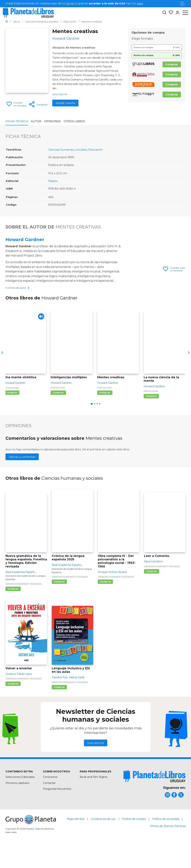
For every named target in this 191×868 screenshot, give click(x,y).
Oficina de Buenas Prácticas (168, 848)
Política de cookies (134, 840)
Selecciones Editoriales (20, 798)
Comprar (172, 64)
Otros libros (74, 121)
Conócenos (50, 798)
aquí (140, 3)
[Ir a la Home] (7, 22)
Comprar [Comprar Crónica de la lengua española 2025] (59, 603)
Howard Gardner (25, 239)
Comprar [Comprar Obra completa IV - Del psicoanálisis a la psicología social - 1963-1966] (105, 603)
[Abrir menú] (185, 13)
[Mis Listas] (170, 13)
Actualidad (12, 409)
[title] (154, 798)
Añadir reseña (65, 103)
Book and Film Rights (93, 798)
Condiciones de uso (103, 840)
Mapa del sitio (76, 840)
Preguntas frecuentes (57, 810)
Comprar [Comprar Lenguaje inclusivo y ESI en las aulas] (59, 709)
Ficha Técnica (17, 121)
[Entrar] (176, 13)
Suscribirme (96, 765)
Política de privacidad (166, 840)
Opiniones (52, 121)
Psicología (58, 409)
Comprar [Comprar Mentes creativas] (105, 414)
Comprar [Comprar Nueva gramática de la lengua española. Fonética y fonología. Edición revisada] (13, 610)
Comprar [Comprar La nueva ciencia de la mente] (151, 418)
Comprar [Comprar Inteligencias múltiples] (58, 414)
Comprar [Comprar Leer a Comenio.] (152, 593)
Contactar (49, 805)
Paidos (53, 181)
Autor (36, 121)
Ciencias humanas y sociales (68, 150)
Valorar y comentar (22, 478)
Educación (96, 150)
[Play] (40, 339)
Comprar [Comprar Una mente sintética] (12, 414)
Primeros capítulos (17, 805)
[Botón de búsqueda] (164, 13)
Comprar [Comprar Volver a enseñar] (13, 705)
